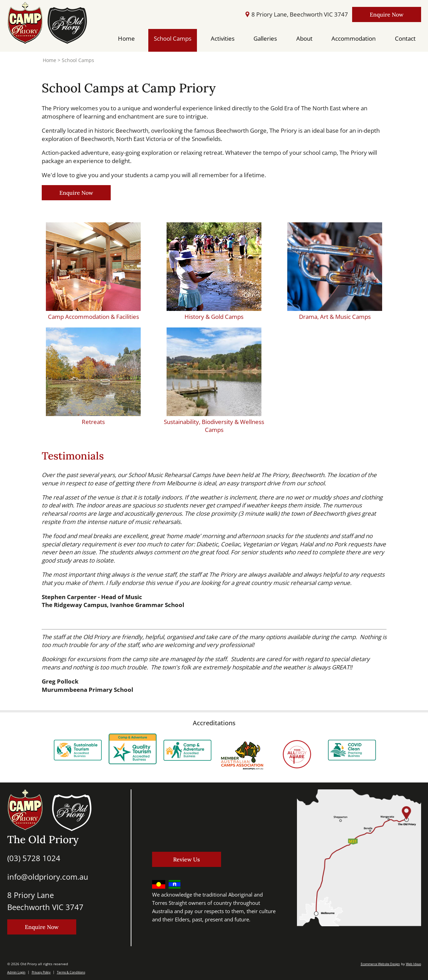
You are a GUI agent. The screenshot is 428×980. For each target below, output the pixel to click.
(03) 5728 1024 (34, 858)
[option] (78, 748)
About (304, 38)
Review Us (187, 859)
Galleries (265, 38)
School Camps (173, 38)
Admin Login (16, 972)
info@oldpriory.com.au (48, 877)
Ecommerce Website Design (380, 964)
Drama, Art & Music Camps (335, 317)
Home (126, 38)
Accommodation (354, 38)
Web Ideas (414, 964)
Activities (223, 38)
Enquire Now (387, 14)
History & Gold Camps (214, 317)
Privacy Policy (41, 972)
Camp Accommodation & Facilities (93, 317)
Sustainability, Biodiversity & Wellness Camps (214, 426)
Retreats (93, 422)
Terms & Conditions (71, 972)
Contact (405, 38)
